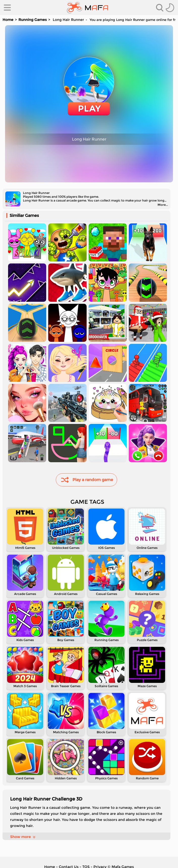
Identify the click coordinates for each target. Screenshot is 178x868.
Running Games (33, 20)
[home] (87, 8)
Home (8, 20)
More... (163, 205)
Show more (23, 837)
